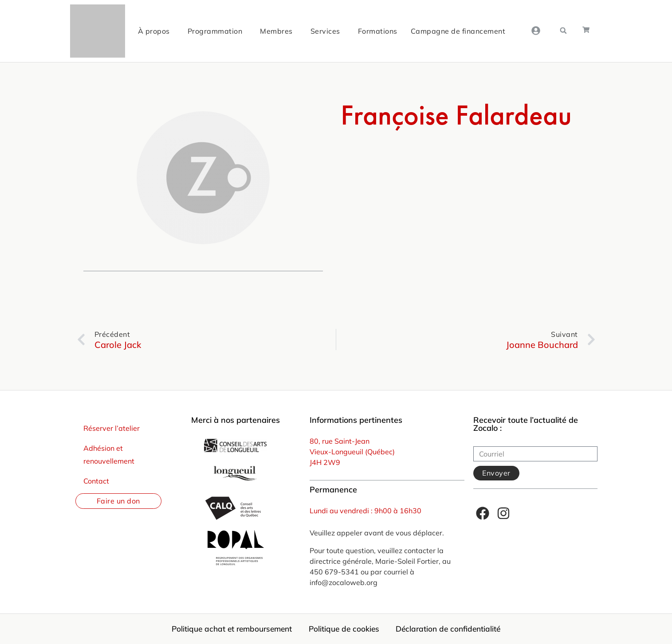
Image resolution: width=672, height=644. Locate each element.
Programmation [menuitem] (214, 31)
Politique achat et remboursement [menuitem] (229, 629)
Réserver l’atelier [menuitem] (112, 428)
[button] (563, 31)
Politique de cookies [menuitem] (345, 629)
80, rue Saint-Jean (340, 441)
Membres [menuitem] (275, 31)
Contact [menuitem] (96, 481)
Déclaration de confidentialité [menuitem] (452, 629)
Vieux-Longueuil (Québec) (352, 452)
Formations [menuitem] (376, 31)
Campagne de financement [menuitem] (457, 31)
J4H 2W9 (325, 462)
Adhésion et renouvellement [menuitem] (109, 455)
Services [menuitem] (324, 31)
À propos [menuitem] (153, 31)
